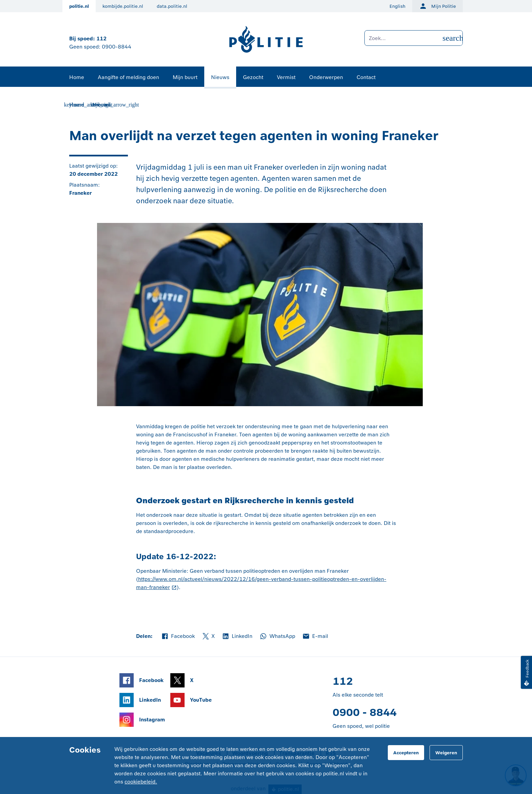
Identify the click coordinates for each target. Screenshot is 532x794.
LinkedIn (237, 636)
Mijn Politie (438, 6)
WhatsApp (277, 636)
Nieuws (220, 77)
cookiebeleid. (141, 782)
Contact (366, 77)
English (397, 6)
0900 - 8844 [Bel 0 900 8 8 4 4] (365, 712)
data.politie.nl (172, 6)
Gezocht (253, 77)
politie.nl (79, 6)
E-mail (315, 636)
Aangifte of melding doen (128, 77)
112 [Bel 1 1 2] (101, 39)
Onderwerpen (326, 77)
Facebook (178, 636)
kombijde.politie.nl (123, 6)
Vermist (286, 77)
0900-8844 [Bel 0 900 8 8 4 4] (117, 47)
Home (77, 77)
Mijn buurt (185, 77)
